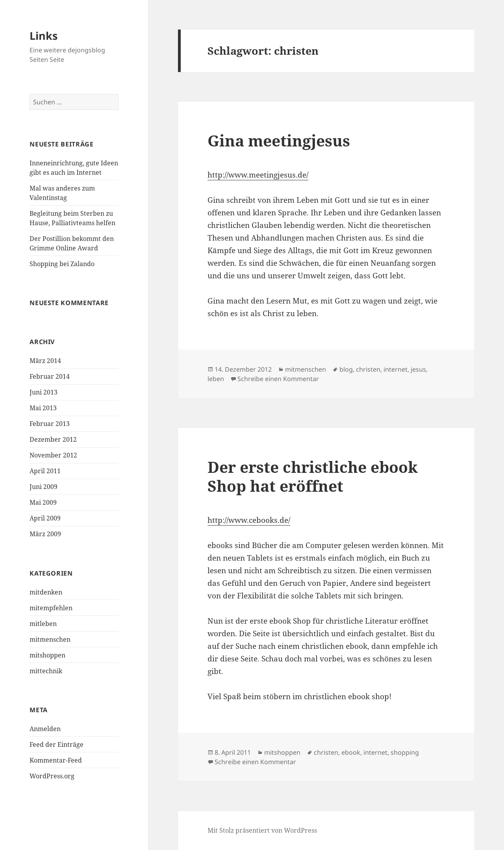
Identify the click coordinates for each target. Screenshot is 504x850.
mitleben (43, 624)
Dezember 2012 (53, 439)
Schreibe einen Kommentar (278, 379)
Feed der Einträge (57, 744)
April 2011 (45, 471)
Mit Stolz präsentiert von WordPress (262, 830)
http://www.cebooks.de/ (249, 520)
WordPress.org (52, 776)
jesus (418, 369)
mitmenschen (50, 639)
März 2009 (45, 534)
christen (368, 369)
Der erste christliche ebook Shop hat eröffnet (313, 476)
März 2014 (45, 361)
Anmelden (45, 729)
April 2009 (45, 518)
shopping (405, 752)
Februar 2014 (50, 376)
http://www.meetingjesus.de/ (258, 175)
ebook (351, 752)
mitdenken (46, 592)
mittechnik (46, 671)
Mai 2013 (43, 408)
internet (396, 369)
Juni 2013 (44, 392)
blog (346, 369)
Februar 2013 (50, 424)
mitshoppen (47, 655)
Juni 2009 (44, 487)
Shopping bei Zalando (62, 264)
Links (44, 36)
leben (216, 379)
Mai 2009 (43, 502)
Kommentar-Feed (56, 760)
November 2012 (53, 455)
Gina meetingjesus (279, 140)
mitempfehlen (51, 608)
